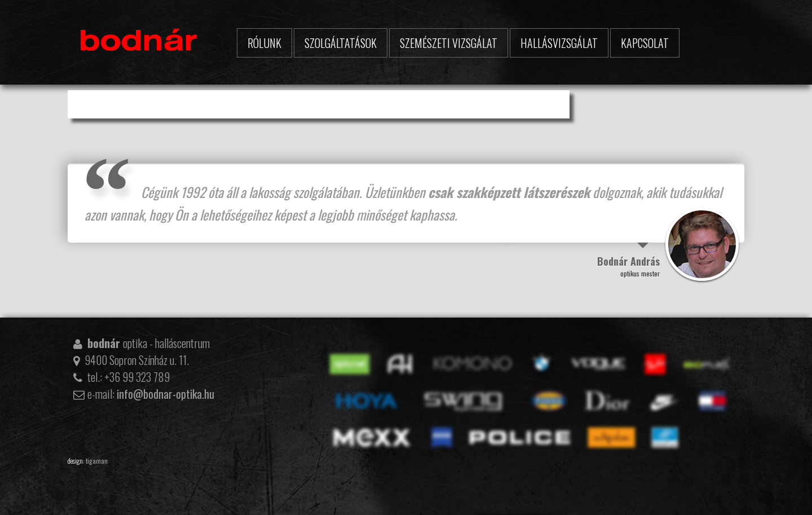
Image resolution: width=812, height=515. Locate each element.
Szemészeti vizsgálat (449, 43)
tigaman (97, 461)
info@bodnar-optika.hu (166, 394)
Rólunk (264, 43)
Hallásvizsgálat (559, 43)
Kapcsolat (645, 43)
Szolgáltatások (341, 43)
